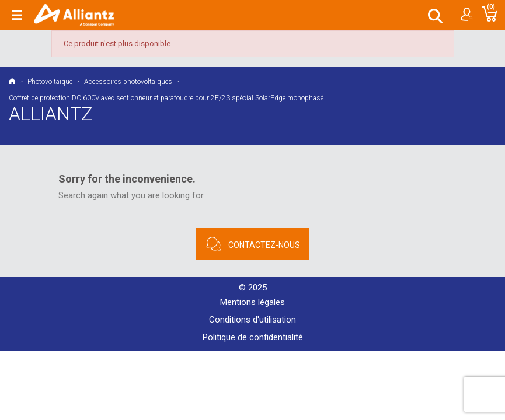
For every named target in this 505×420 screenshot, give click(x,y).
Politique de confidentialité (253, 337)
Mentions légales (252, 302)
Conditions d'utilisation (252, 320)
